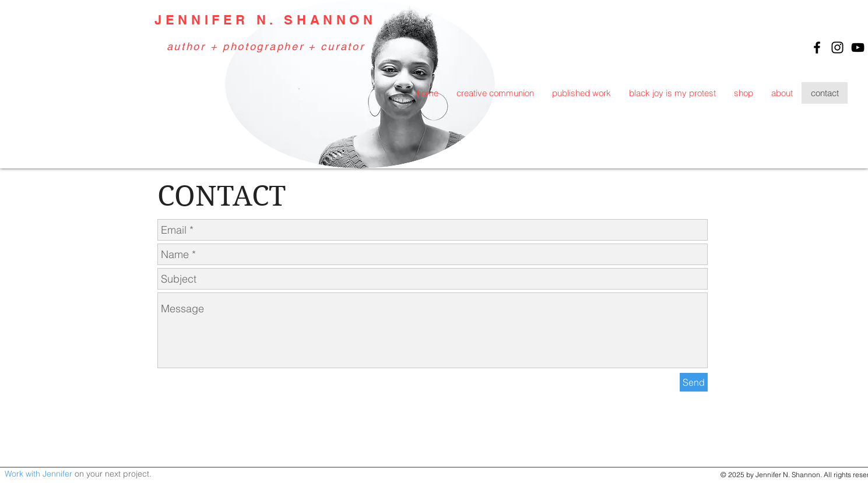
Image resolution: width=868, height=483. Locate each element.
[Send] (694, 382)
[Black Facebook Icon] (817, 47)
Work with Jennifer (38, 474)
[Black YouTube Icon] (858, 47)
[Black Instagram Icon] (837, 47)
